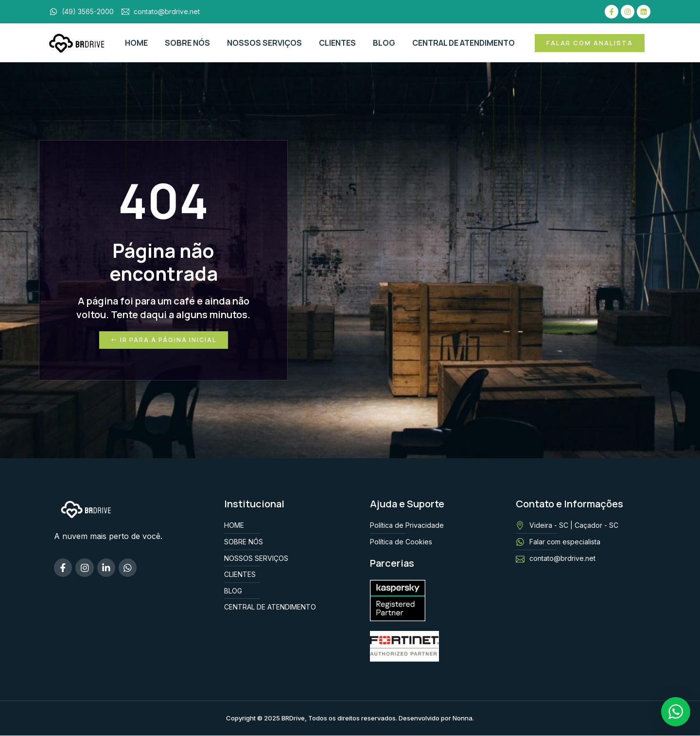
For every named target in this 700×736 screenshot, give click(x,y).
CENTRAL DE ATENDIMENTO (464, 43)
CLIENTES (337, 43)
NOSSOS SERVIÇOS (264, 43)
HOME (136, 43)
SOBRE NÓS (187, 43)
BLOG (384, 43)
